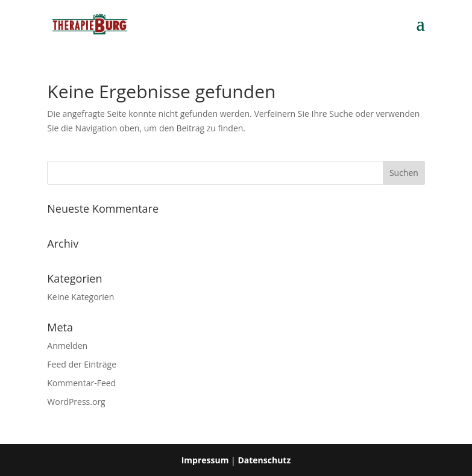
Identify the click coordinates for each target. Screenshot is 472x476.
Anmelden (67, 346)
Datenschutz (264, 460)
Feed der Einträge (82, 364)
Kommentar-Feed (81, 383)
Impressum (205, 460)
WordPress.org (76, 402)
